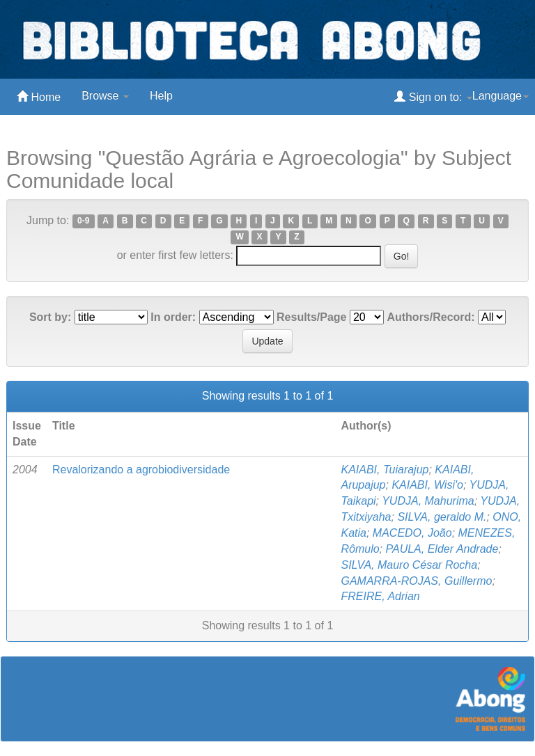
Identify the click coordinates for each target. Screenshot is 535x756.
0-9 (83, 221)
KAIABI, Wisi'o (427, 485)
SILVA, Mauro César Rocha (409, 565)
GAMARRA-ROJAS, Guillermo (416, 581)
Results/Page (311, 317)
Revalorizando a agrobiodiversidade (141, 470)
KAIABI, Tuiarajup (385, 470)
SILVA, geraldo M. (442, 517)
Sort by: (50, 317)
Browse (105, 96)
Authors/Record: (431, 317)
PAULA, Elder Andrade (442, 549)
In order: (173, 317)
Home (39, 96)
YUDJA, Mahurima (428, 501)
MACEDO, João (412, 533)
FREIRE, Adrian (380, 596)
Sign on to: (433, 96)
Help (161, 96)
